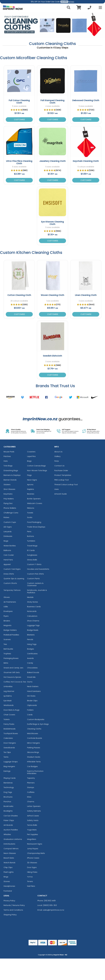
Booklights (8, 811)
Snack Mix (31, 677)
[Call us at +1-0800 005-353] (89, 8)
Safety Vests (33, 820)
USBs (6, 607)
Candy (30, 663)
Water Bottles (10, 546)
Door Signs (32, 867)
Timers (30, 881)
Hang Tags (32, 644)
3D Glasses (32, 863)
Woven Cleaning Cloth (52, 295)
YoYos (30, 877)
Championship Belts (36, 853)
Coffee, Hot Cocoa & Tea (15, 682)
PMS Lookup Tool (61, 480)
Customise (19, 119)
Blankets (31, 635)
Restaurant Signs (35, 844)
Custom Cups (10, 522)
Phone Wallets (10, 508)
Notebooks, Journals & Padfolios (37, 591)
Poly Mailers (9, 499)
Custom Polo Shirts (35, 574)
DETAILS (71, 2)
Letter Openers (34, 806)
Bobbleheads (10, 729)
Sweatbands (9, 748)
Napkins (31, 489)
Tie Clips (7, 752)
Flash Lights (9, 872)
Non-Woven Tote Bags (37, 470)
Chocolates (32, 668)
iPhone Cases (33, 858)
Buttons (31, 536)
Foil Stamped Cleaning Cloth (52, 102)
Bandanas (8, 783)
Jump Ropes (33, 849)
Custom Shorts (10, 583)
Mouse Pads (9, 452)
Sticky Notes (33, 602)
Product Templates (63, 475)
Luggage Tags (33, 625)
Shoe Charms (33, 621)
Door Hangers (10, 743)
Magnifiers (32, 839)
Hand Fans (8, 560)
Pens (29, 531)
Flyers (6, 616)
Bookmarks (8, 806)
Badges (31, 649)
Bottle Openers (34, 499)
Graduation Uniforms (13, 839)
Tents (6, 757)
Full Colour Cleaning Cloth (19, 102)
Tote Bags (8, 466)
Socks (30, 517)
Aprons (30, 484)
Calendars (8, 738)
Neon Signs (32, 480)
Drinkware (8, 536)
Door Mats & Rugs (12, 710)
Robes (6, 517)
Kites (29, 797)
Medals (30, 597)
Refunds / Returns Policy (14, 905)
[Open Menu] (100, 8)
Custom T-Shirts (34, 564)
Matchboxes (33, 733)
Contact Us (59, 466)
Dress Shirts (9, 574)
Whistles (7, 834)
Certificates (32, 654)
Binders (7, 621)
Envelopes (8, 611)
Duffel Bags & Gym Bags (38, 724)
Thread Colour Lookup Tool (66, 484)
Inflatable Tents (34, 762)
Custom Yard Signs (12, 569)
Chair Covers (9, 715)
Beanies (31, 494)
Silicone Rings (33, 752)
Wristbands (9, 705)
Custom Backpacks (36, 719)
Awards (30, 658)
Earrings (7, 771)
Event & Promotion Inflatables (35, 772)
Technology (9, 787)
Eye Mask (8, 701)
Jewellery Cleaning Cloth (52, 161)
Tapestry (31, 778)
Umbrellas (8, 686)
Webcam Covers (35, 503)
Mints (6, 663)
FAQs (57, 461)
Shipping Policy (10, 915)
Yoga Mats (32, 830)
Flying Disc (8, 503)
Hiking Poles (32, 872)
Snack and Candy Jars (13, 668)
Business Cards (34, 607)
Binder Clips (32, 701)
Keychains (8, 494)
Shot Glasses (9, 489)
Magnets (7, 625)
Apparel (7, 564)
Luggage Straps (11, 762)
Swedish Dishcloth (52, 356)
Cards (30, 715)
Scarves (7, 639)
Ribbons (31, 508)
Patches (7, 456)
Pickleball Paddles (11, 635)
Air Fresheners (10, 602)
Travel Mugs (32, 546)
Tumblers (31, 541)
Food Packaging (34, 522)
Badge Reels (33, 630)
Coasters (31, 452)
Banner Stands (10, 480)
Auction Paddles (11, 830)
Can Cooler (9, 555)
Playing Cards (10, 778)
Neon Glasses (10, 853)
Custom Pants (33, 578)
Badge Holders (10, 630)
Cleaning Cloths (34, 729)
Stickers (7, 484)
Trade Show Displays (36, 527)
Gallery (57, 456)
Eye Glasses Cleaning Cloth (52, 223)
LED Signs (8, 527)
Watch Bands (9, 863)
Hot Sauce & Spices (12, 677)
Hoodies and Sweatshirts (38, 569)
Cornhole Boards (35, 738)
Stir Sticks (31, 696)
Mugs (6, 541)
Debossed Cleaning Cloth (86, 100)
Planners (31, 783)
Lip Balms (8, 696)
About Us (58, 452)
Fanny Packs (9, 724)
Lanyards (8, 531)
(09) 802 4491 (50, 901)
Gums (30, 682)
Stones (7, 881)
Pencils (30, 639)
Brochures (8, 797)
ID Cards (31, 550)
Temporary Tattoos (12, 590)
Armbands (8, 825)
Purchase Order (61, 470)
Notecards (32, 611)
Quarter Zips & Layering (14, 578)
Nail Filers (31, 886)
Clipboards (32, 705)
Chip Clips (8, 867)
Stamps (31, 787)
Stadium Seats (34, 757)
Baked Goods (33, 672)
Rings (6, 877)
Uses (57, 489)
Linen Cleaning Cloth (86, 295)
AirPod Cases (33, 816)
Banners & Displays (12, 475)
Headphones (9, 886)
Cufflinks (31, 792)
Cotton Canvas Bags (36, 466)
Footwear (8, 891)
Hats (6, 461)
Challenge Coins (11, 513)
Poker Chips (9, 820)
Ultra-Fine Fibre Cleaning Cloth (19, 162)
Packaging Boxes (11, 658)
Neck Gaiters (33, 686)
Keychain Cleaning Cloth (86, 161)
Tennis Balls (32, 825)
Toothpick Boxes (11, 733)
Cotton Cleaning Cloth (19, 295)
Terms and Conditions (13, 910)
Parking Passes (34, 748)
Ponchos (7, 802)
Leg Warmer (9, 691)
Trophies (7, 654)
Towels (30, 513)
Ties (5, 644)
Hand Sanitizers (34, 691)
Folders (30, 710)
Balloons (7, 550)
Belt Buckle (8, 649)
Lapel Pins (31, 456)
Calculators (32, 616)
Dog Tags (8, 792)
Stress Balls (32, 560)
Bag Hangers (9, 766)
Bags (29, 461)
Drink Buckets (9, 844)
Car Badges (32, 766)
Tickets (7, 719)
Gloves (7, 597)
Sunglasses (32, 555)
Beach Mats (9, 858)
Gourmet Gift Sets (12, 672)
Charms (31, 802)
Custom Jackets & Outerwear (35, 584)
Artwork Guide (61, 494)
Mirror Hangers (33, 743)
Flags (29, 475)
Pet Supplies (33, 834)
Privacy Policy (9, 901)
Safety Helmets (34, 811)
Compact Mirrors (11, 849)
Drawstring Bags (11, 470)
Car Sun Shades (11, 816)
